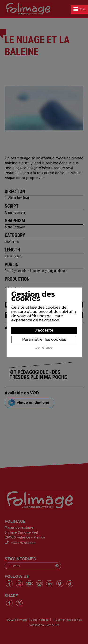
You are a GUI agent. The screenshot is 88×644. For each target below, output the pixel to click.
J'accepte (44, 330)
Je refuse (44, 348)
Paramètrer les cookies (44, 339)
